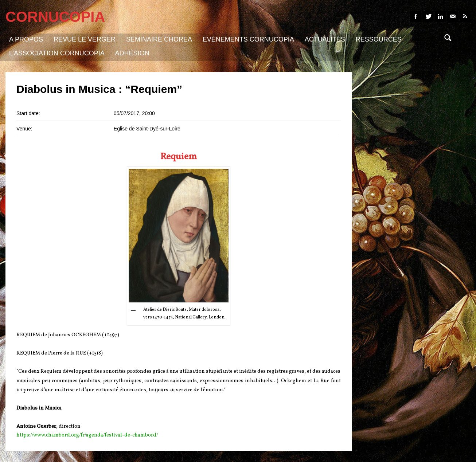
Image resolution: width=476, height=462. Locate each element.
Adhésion (132, 53)
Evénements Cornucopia (248, 39)
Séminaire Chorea (159, 39)
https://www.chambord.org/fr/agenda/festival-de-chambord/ (87, 435)
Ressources (379, 39)
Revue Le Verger (85, 39)
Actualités (325, 39)
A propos (26, 39)
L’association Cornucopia (57, 53)
